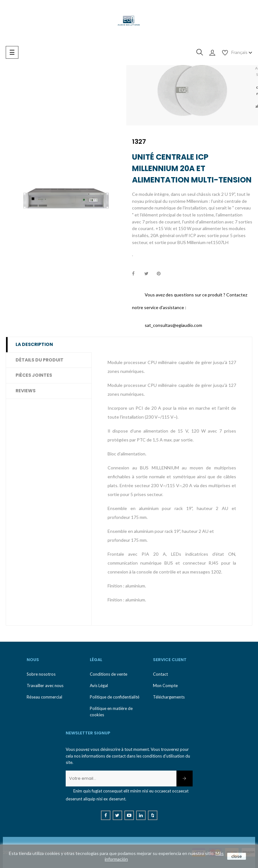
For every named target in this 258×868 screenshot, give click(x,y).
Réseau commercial (44, 697)
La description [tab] (34, 344)
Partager (137, 274)
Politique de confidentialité (115, 697)
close (237, 856)
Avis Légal (99, 686)
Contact (160, 674)
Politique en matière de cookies (111, 712)
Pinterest (162, 274)
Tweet (149, 274)
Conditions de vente (109, 674)
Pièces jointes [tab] (34, 375)
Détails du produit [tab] (40, 360)
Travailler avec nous (45, 686)
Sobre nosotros (41, 674)
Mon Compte (165, 686)
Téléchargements (169, 697)
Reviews (26, 391)
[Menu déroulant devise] (242, 52)
